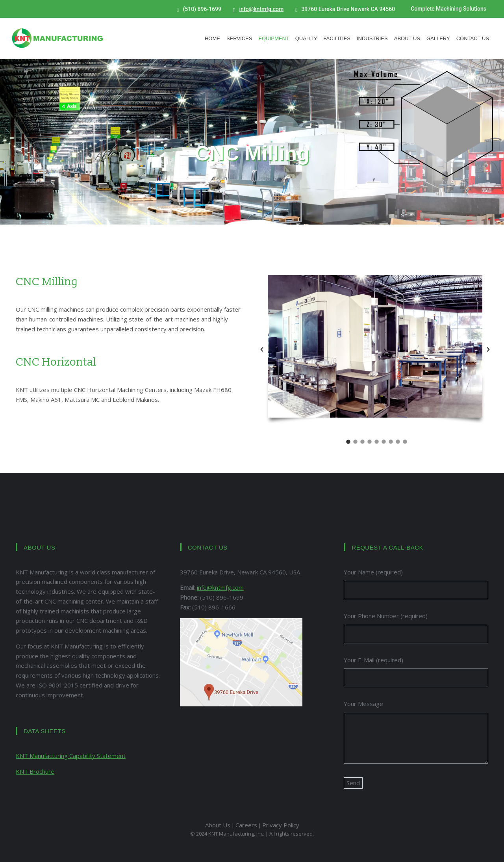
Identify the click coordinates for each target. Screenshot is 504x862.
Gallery (438, 38)
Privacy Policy (281, 825)
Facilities (337, 38)
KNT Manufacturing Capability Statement (71, 756)
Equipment (273, 38)
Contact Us (473, 38)
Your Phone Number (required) (386, 616)
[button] (262, 349)
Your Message (363, 704)
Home (212, 38)
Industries (372, 38)
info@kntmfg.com (261, 9)
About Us (407, 38)
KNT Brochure (35, 771)
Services (239, 38)
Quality (306, 38)
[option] (375, 349)
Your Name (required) (373, 572)
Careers (246, 825)
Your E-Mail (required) (373, 660)
